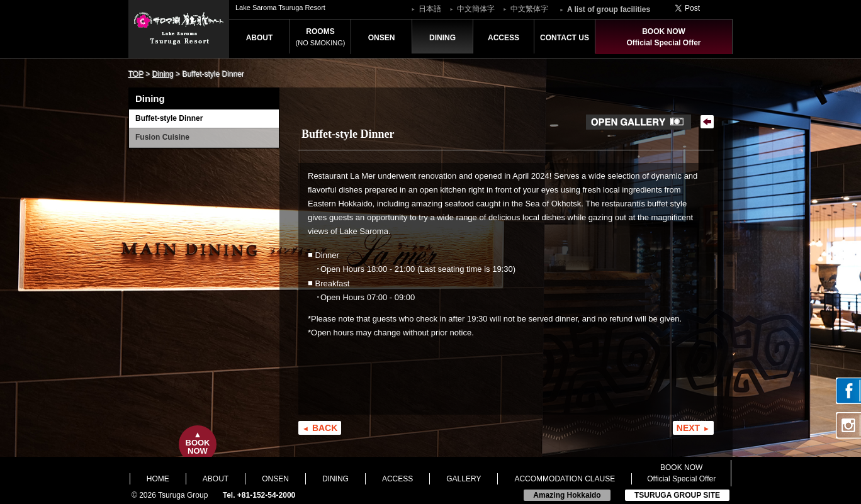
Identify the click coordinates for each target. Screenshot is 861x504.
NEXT (688, 428)
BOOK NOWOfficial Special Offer (663, 37)
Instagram (848, 425)
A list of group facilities (609, 9)
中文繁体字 (529, 9)
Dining (163, 74)
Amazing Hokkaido (567, 495)
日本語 (430, 9)
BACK (325, 428)
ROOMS (321, 37)
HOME (158, 479)
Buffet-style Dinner (169, 118)
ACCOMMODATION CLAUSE (565, 479)
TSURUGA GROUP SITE (677, 495)
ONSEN (382, 38)
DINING (442, 38)
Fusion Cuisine (162, 137)
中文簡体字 (476, 9)
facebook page (848, 391)
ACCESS (504, 38)
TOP (136, 74)
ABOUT (260, 38)
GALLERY (464, 479)
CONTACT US (565, 38)
